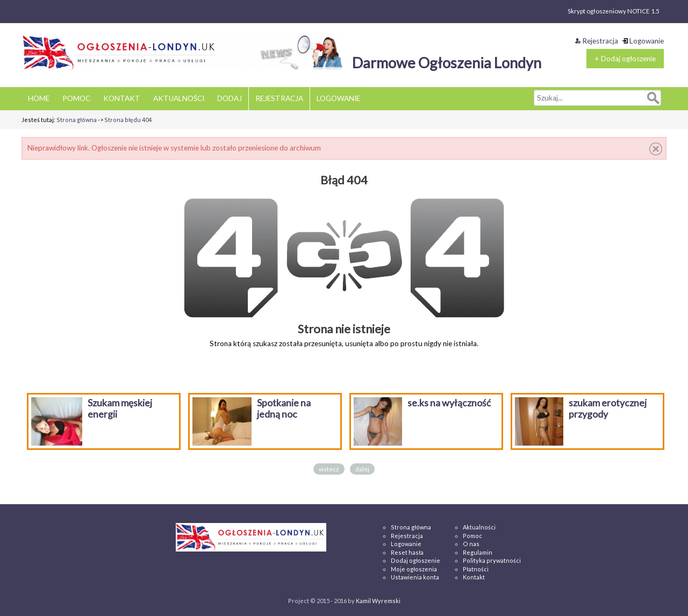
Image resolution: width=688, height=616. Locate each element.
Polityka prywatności (492, 560)
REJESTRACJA (279, 98)
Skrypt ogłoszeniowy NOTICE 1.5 (614, 11)
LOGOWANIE (338, 98)
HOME (39, 98)
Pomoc (472, 536)
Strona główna (77, 120)
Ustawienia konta (415, 577)
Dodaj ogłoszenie (415, 560)
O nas (471, 544)
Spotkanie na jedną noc (284, 409)
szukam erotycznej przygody (608, 409)
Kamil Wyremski (378, 601)
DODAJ (230, 98)
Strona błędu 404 (128, 120)
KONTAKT (122, 98)
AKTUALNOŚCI (179, 98)
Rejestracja (597, 41)
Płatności (476, 569)
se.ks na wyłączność (449, 403)
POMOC (76, 98)
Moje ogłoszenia (414, 569)
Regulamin (478, 552)
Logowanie (643, 41)
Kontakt (474, 577)
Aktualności (479, 527)
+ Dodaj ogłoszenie (625, 59)
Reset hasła (407, 552)
